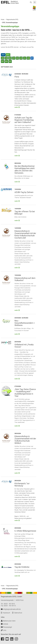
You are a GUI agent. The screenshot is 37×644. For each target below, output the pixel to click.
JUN (21, 58)
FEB (6, 58)
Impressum (7, 613)
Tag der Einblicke (22, 567)
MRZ (10, 58)
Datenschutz (18, 613)
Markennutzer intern (8, 621)
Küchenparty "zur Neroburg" (22, 485)
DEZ (10, 61)
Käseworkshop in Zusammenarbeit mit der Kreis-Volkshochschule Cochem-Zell (25, 234)
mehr (16, 107)
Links (4, 630)
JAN (3, 58)
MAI (17, 58)
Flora (17, 77)
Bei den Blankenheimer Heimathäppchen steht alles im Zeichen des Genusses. (25, 169)
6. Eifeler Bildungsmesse (25, 531)
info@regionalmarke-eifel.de (11, 609)
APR (14, 58)
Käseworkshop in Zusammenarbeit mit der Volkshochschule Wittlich (25, 440)
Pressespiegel (6, 627)
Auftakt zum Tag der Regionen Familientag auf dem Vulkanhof (24, 120)
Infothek (4, 624)
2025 (8, 55)
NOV (6, 61)
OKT (3, 61)
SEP (32, 58)
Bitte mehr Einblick (20, 217)
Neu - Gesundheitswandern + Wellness (25, 323)
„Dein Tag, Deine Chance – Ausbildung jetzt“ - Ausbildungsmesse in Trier (25, 393)
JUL (25, 58)
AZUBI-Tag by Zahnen (24, 192)
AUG (28, 58)
